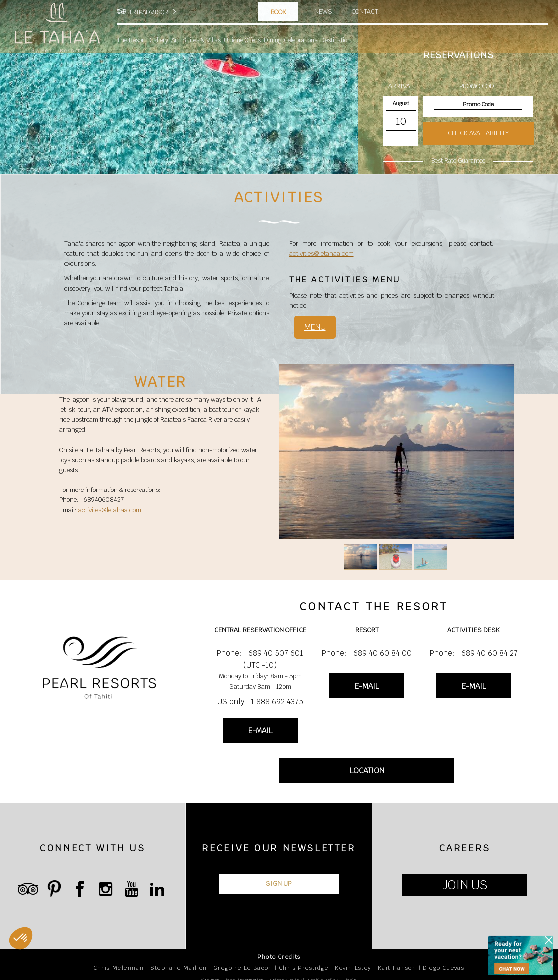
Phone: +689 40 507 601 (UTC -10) (260, 659)
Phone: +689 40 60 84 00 (367, 653)
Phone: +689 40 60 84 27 (474, 653)
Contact (365, 12)
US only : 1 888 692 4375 (260, 702)
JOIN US (465, 885)
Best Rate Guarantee (458, 161)
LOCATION (367, 770)
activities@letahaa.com (321, 253)
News (323, 12)
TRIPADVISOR (149, 12)
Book (279, 12)
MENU (315, 327)
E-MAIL (260, 731)
